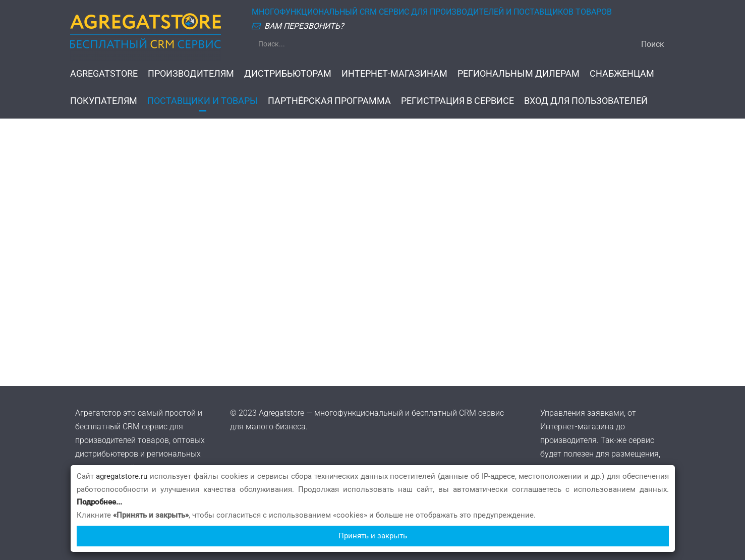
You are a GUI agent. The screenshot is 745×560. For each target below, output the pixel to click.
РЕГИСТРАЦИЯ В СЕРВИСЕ (457, 101)
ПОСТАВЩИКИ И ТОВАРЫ (203, 101)
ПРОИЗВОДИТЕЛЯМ (191, 74)
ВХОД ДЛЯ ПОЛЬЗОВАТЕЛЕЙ (586, 101)
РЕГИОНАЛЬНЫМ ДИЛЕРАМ (519, 74)
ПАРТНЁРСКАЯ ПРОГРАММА (329, 101)
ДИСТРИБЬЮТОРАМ (288, 74)
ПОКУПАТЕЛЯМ (104, 101)
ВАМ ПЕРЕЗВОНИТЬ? (304, 26)
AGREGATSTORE (104, 74)
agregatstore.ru (122, 476)
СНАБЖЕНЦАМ (622, 74)
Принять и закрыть (373, 536)
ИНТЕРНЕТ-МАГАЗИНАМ (394, 74)
